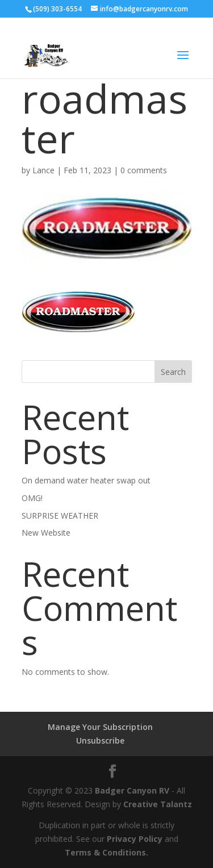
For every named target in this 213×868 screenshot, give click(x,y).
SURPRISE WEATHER (60, 516)
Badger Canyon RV (132, 790)
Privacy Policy (135, 839)
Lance (43, 170)
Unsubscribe (100, 740)
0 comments (144, 170)
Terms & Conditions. (106, 852)
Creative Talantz (158, 804)
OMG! (32, 498)
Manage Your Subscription (100, 727)
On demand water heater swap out (86, 480)
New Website (46, 533)
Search (173, 372)
